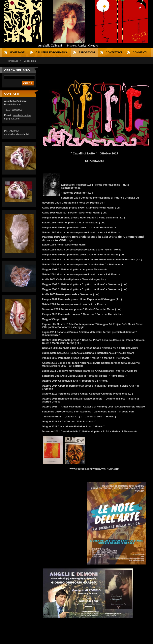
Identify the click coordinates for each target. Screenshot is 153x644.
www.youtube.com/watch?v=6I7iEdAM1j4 (94, 469)
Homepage (13, 61)
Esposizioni (87, 52)
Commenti (140, 52)
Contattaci (114, 52)
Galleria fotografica (52, 52)
